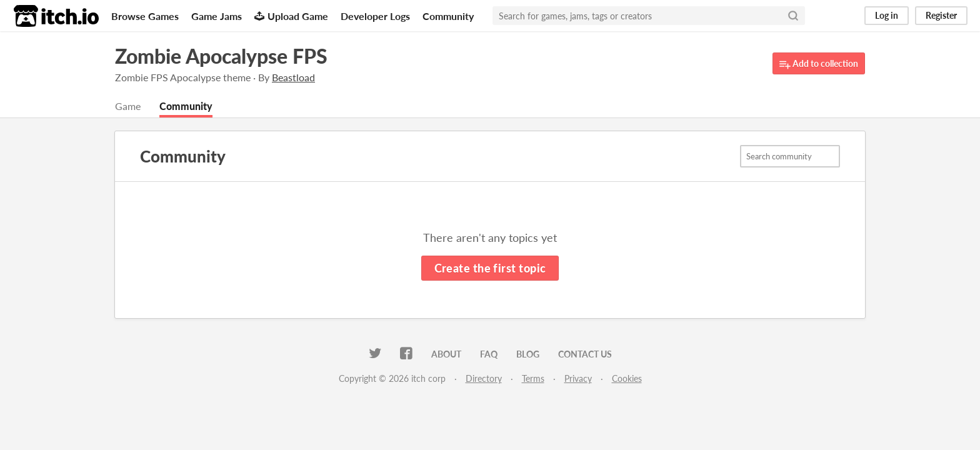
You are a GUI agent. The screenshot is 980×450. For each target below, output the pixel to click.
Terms (533, 378)
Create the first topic (490, 268)
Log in (887, 15)
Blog (528, 354)
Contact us (585, 354)
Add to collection (819, 64)
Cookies (627, 378)
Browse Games (145, 16)
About (446, 354)
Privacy (578, 378)
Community (448, 16)
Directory (484, 378)
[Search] (793, 16)
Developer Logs (375, 16)
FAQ (489, 354)
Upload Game (291, 16)
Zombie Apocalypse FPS (221, 56)
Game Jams (217, 16)
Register (941, 15)
